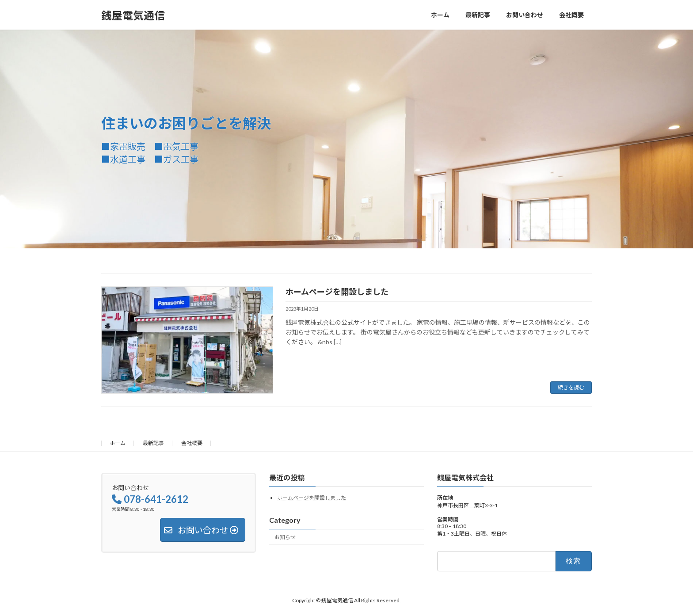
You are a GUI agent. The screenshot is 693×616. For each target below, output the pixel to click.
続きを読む (571, 387)
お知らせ (285, 537)
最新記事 (153, 443)
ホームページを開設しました (337, 292)
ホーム (118, 443)
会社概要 (192, 443)
